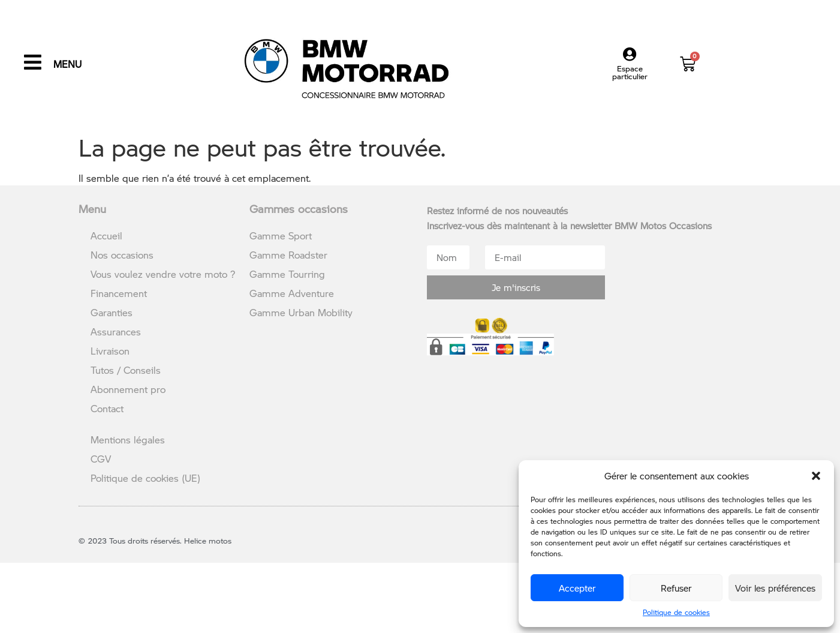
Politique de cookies (676, 612)
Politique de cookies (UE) (145, 478)
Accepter (577, 588)
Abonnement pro (128, 389)
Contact (107, 408)
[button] (816, 476)
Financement (119, 293)
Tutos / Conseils (126, 370)
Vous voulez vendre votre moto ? (163, 274)
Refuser (676, 588)
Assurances (116, 331)
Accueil (106, 235)
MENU (67, 64)
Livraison (110, 351)
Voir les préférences (775, 588)
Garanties (112, 312)
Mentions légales (128, 439)
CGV (101, 459)
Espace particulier (630, 72)
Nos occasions (122, 255)
